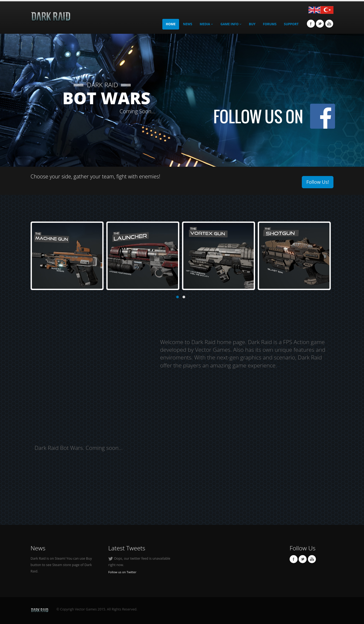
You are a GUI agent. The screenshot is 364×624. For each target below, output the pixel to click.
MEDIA (206, 24)
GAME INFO (231, 24)
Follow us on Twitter (122, 572)
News (188, 24)
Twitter (320, 24)
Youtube (329, 24)
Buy (252, 24)
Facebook (311, 24)
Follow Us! (318, 182)
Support (291, 24)
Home (171, 24)
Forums (270, 24)
